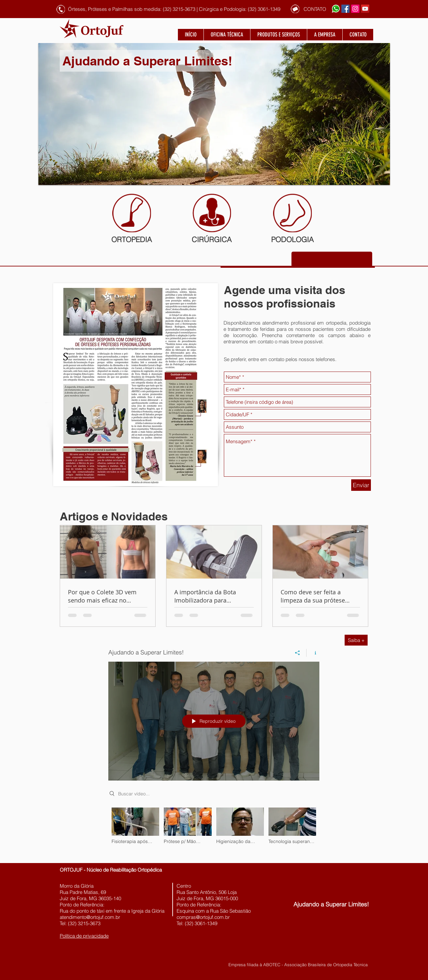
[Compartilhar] (298, 653)
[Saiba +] (356, 640)
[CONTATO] (315, 9)
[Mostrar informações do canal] (313, 653)
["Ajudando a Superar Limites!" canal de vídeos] (214, 830)
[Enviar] (361, 485)
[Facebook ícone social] (345, 9)
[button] (136, 9)
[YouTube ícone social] (365, 9)
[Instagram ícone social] (355, 9)
